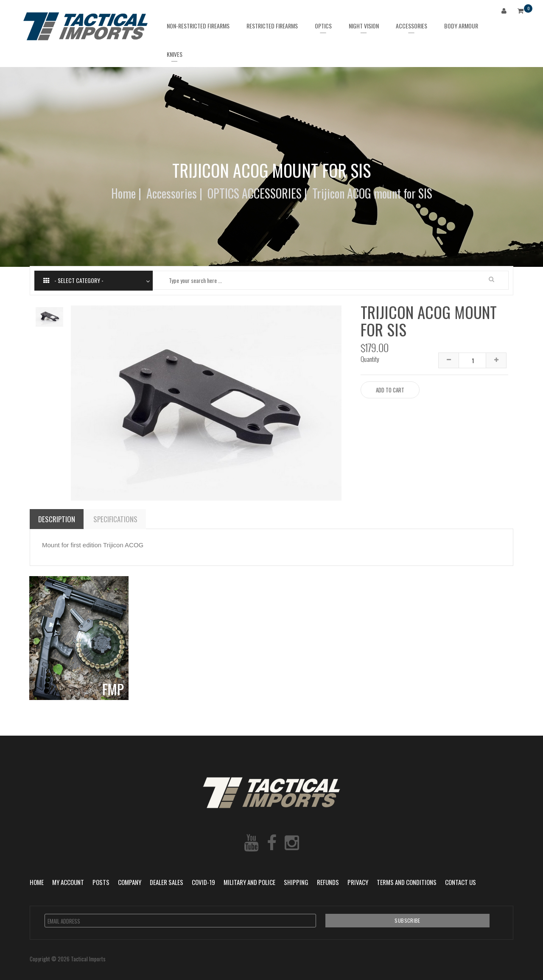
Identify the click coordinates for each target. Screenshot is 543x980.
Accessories (172, 193)
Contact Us (460, 882)
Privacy (358, 882)
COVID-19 (203, 882)
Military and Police (249, 882)
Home (123, 193)
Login (506, 12)
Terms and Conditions (407, 882)
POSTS (101, 882)
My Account (68, 882)
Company (130, 882)
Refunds (328, 882)
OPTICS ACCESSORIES (255, 193)
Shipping (296, 882)
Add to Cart (390, 390)
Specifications (115, 519)
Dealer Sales (167, 882)
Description (57, 519)
